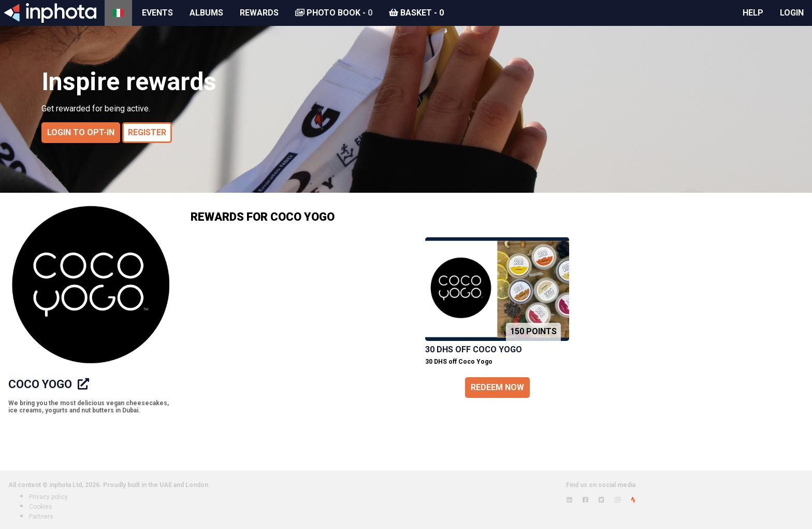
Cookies (41, 507)
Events (157, 13)
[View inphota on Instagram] (618, 500)
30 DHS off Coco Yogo (474, 349)
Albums (206, 13)
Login (792, 13)
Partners (41, 517)
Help (753, 13)
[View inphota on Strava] (633, 500)
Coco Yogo (41, 384)
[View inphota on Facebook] (585, 500)
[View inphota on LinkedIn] (569, 500)
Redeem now (497, 387)
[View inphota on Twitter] (601, 500)
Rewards (259, 13)
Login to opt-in (81, 132)
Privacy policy (48, 497)
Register (147, 132)
